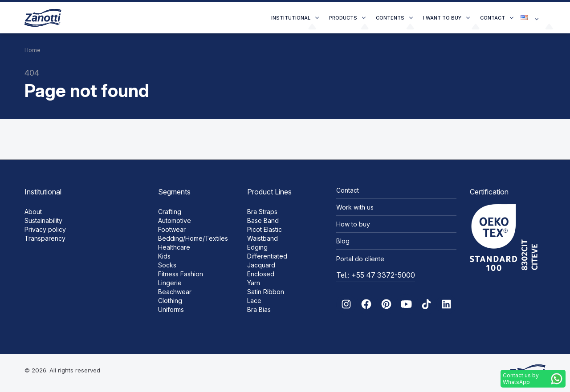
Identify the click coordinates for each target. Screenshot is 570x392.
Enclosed (261, 274)
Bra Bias (259, 309)
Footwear (172, 229)
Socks (167, 265)
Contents (390, 18)
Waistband (263, 238)
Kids (164, 256)
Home (33, 50)
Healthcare (174, 247)
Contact (493, 18)
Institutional (291, 18)
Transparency (45, 238)
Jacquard (261, 265)
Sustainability (43, 220)
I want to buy (442, 18)
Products (343, 18)
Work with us (355, 207)
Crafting (170, 212)
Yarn (254, 283)
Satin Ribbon (266, 292)
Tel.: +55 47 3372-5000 (376, 275)
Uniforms (171, 309)
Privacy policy (45, 229)
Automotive (175, 220)
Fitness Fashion (181, 274)
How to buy (353, 224)
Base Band (263, 220)
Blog (343, 241)
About (33, 212)
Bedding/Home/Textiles (193, 238)
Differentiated (267, 256)
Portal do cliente (360, 259)
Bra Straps (262, 212)
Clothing (170, 301)
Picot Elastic (265, 229)
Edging (257, 247)
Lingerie (170, 283)
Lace (254, 301)
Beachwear (175, 292)
